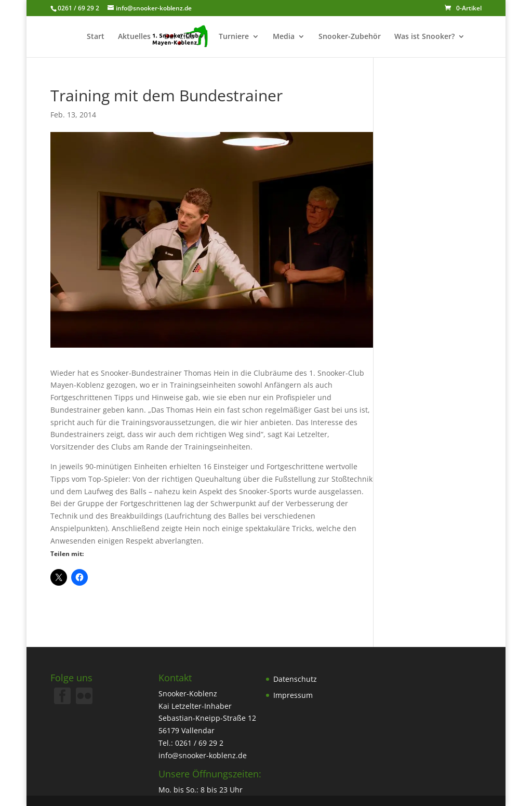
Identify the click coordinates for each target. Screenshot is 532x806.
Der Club (179, 37)
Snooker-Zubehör (350, 37)
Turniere (234, 37)
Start (96, 37)
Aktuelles (134, 37)
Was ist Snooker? (424, 37)
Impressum (293, 695)
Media (284, 37)
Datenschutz (295, 679)
